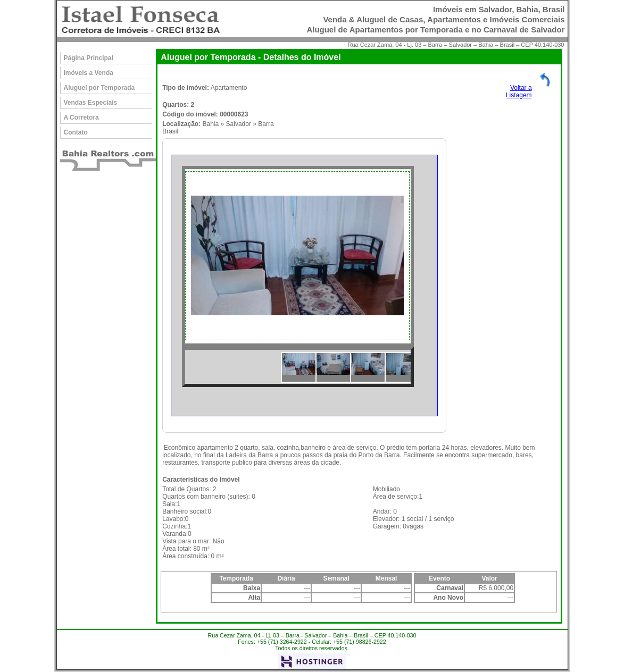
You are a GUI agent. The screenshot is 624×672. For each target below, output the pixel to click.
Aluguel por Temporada (99, 88)
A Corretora (81, 117)
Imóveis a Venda (89, 73)
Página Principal (89, 58)
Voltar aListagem (519, 91)
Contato (76, 132)
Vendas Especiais (91, 103)
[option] (298, 256)
